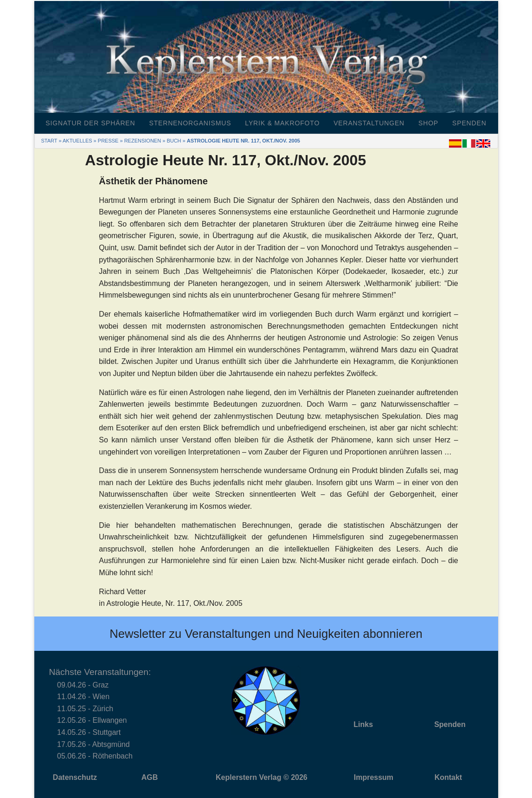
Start (49, 141)
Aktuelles (77, 141)
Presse (108, 141)
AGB (150, 777)
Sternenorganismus (190, 123)
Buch (174, 141)
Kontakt (449, 777)
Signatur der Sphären (90, 123)
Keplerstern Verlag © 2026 (262, 777)
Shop (428, 123)
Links (363, 724)
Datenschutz (75, 777)
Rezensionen (143, 141)
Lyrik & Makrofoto (282, 123)
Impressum (374, 777)
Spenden (469, 123)
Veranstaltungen (369, 123)
